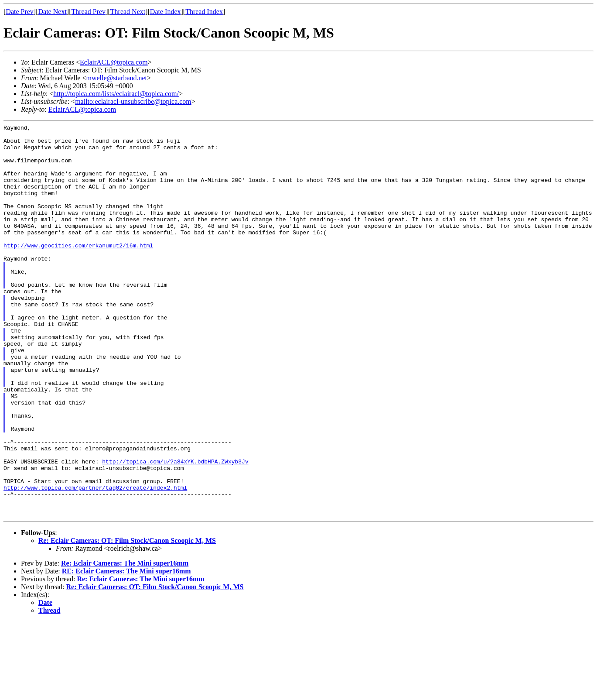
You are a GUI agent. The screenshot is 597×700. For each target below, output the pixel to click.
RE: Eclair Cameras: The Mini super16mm (126, 650)
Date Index (165, 12)
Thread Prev (88, 12)
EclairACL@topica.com (114, 62)
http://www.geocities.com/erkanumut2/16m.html (78, 270)
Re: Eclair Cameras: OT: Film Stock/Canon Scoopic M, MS (127, 619)
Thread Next (128, 12)
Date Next (53, 12)
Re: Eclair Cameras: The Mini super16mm (125, 642)
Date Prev (20, 12)
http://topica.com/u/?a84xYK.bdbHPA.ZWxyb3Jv (175, 529)
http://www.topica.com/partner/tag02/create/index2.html (95, 561)
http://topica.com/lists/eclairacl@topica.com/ (116, 94)
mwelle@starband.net (116, 78)
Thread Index (204, 12)
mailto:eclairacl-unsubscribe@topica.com (133, 101)
